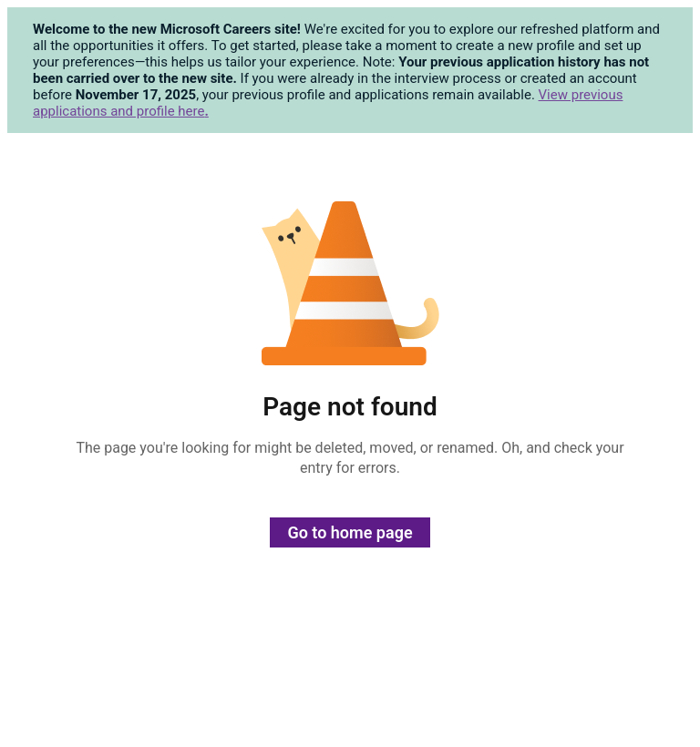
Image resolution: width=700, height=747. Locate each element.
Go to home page (350, 532)
